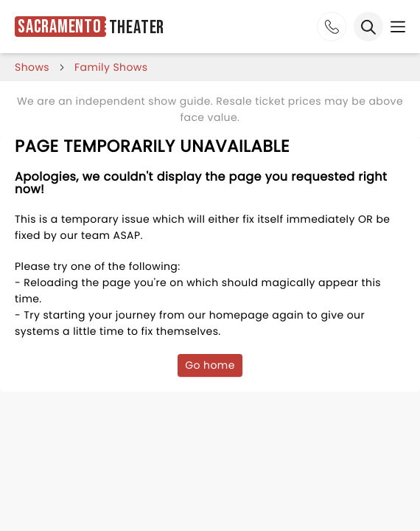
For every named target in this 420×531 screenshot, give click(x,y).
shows (32, 67)
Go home (210, 365)
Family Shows (111, 67)
